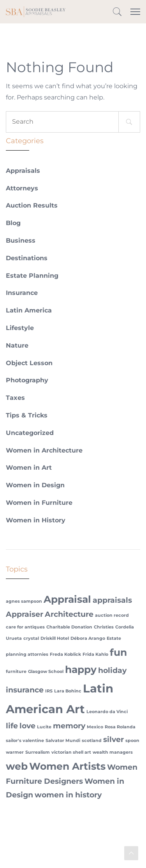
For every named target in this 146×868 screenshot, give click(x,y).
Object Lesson (29, 363)
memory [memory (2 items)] (69, 726)
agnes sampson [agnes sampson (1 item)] (24, 601)
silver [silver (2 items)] (113, 739)
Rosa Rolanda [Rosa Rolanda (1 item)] (120, 727)
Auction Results (32, 205)
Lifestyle (20, 328)
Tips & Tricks (27, 415)
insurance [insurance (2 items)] (25, 690)
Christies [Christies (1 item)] (104, 627)
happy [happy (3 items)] (81, 669)
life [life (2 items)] (12, 726)
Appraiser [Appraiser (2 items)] (25, 614)
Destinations (27, 258)
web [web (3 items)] (17, 766)
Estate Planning (32, 276)
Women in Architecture (44, 450)
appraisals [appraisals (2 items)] (112, 600)
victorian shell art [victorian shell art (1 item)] (71, 752)
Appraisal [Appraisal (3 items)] (67, 599)
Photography (27, 380)
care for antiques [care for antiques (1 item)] (25, 627)
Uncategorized (30, 433)
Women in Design (35, 485)
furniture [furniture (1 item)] (16, 672)
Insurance (22, 293)
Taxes (15, 398)
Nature (17, 345)
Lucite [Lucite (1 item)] (44, 727)
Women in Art (29, 468)
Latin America (29, 310)
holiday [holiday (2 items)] (112, 670)
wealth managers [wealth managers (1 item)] (113, 752)
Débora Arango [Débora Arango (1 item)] (88, 638)
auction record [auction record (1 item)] (112, 615)
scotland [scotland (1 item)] (92, 741)
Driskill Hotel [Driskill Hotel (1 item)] (55, 638)
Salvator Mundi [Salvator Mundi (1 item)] (63, 741)
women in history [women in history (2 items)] (68, 795)
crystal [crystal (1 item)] (31, 638)
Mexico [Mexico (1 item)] (95, 727)
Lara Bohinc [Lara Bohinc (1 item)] (68, 691)
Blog (13, 223)
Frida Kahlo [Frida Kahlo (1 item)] (95, 654)
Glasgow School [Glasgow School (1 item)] (46, 672)
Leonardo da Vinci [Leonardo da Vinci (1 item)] (107, 712)
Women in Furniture (39, 503)
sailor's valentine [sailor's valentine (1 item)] (25, 741)
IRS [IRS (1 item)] (49, 691)
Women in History (36, 520)
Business (21, 241)
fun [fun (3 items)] (118, 652)
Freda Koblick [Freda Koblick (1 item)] (65, 654)
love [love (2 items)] (27, 726)
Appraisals (23, 171)
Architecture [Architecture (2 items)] (69, 614)
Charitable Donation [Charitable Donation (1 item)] (69, 627)
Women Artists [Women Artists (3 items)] (67, 766)
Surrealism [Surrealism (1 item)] (38, 752)
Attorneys (22, 188)
